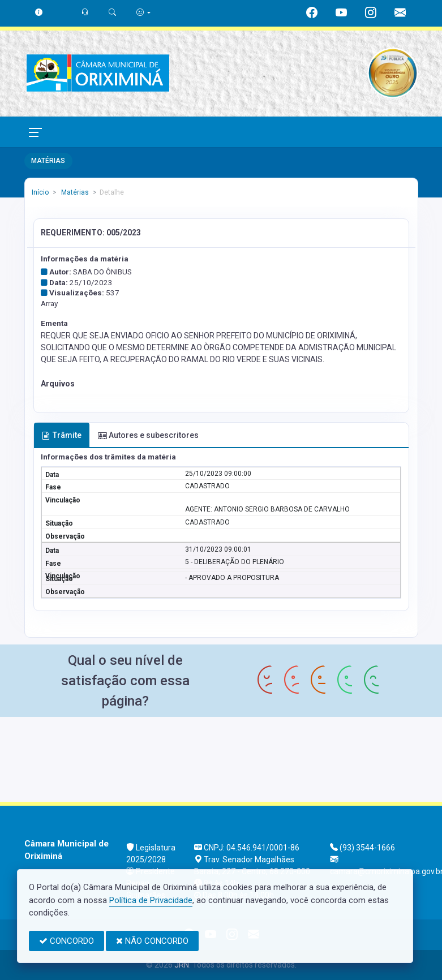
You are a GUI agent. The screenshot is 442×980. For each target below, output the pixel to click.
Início (40, 192)
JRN (182, 965)
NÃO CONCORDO (152, 941)
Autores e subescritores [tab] (148, 435)
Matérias (74, 192)
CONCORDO (66, 941)
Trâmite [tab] (62, 435)
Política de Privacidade (151, 900)
